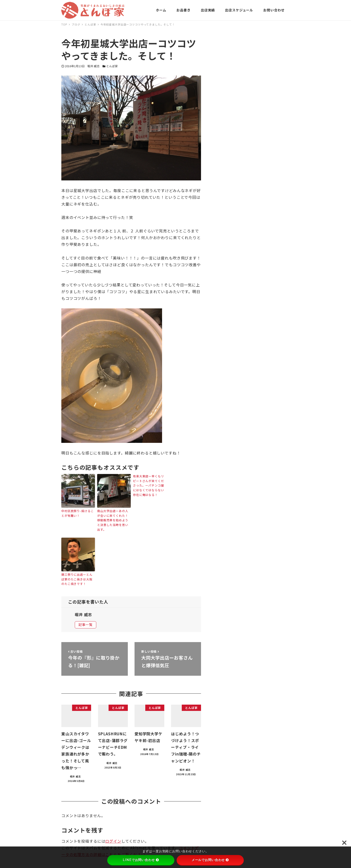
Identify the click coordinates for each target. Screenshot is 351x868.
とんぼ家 (112, 66)
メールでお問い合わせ (210, 860)
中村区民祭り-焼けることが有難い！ (77, 513)
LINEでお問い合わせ (141, 860)
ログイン (113, 841)
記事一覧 (85, 624)
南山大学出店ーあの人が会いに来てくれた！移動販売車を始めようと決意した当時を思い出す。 (113, 520)
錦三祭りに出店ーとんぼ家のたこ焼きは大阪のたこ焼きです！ (77, 579)
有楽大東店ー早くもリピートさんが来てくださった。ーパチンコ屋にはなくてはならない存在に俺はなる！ (149, 485)
